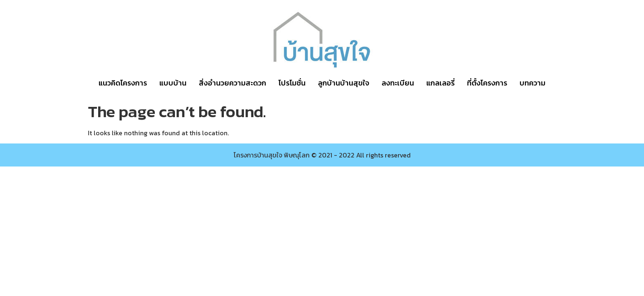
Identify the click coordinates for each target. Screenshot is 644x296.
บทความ (532, 83)
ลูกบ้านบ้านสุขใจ (344, 83)
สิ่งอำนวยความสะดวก (232, 83)
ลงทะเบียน (398, 83)
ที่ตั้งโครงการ (487, 83)
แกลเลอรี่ (440, 83)
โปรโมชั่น (292, 83)
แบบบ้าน (173, 83)
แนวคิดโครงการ (123, 83)
